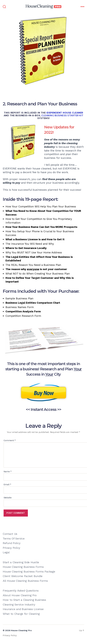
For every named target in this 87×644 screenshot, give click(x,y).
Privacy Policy (11, 548)
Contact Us (10, 534)
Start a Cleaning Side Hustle (21, 562)
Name (8, 472)
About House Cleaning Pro (20, 595)
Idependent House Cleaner (65, 113)
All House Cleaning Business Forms (25, 581)
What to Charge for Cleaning (21, 614)
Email (7, 485)
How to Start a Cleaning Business (24, 600)
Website (8, 498)
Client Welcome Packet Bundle (23, 576)
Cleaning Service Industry (19, 605)
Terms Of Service (14, 539)
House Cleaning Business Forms (23, 567)
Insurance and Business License (23, 609)
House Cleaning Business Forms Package (29, 572)
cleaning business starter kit (62, 116)
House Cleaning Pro (21, 630)
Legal (6, 552)
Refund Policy (12, 543)
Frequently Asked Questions (21, 591)
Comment (10, 440)
